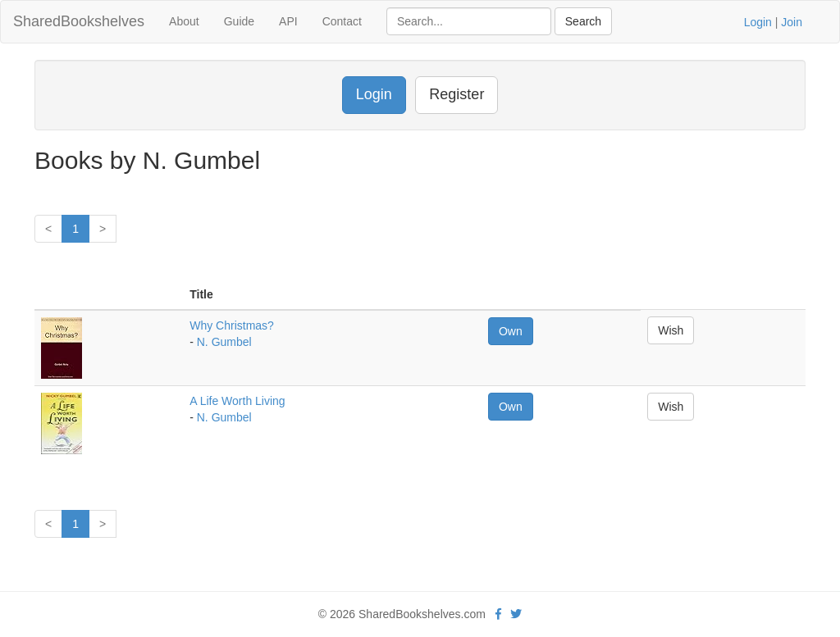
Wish (671, 330)
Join (792, 22)
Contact (342, 21)
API (288, 21)
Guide (239, 21)
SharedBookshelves (79, 21)
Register (457, 94)
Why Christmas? (232, 325)
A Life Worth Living (237, 401)
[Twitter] (516, 614)
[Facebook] (498, 614)
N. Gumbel (224, 342)
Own (511, 331)
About (184, 21)
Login (758, 22)
